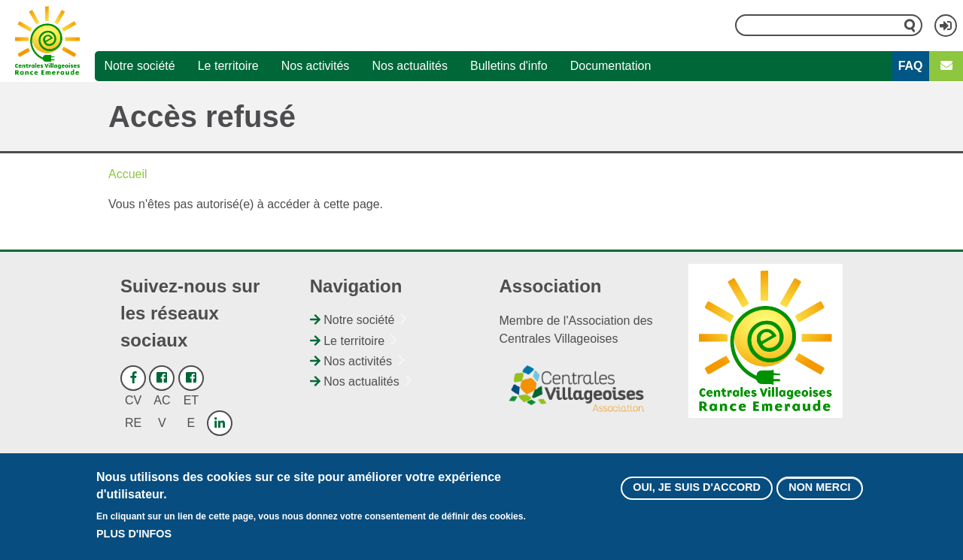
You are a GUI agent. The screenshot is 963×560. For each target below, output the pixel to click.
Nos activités (316, 66)
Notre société (139, 66)
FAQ (911, 66)
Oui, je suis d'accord (697, 495)
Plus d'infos (134, 541)
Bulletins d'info (509, 66)
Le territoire (228, 66)
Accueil (128, 174)
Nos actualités (410, 66)
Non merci (819, 495)
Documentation (611, 66)
